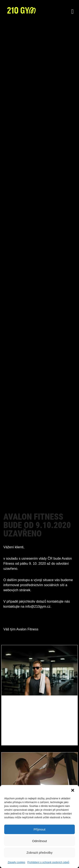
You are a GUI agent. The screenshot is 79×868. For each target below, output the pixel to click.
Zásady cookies (16, 862)
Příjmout (40, 829)
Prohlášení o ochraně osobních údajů (48, 862)
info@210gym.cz (38, 607)
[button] (73, 790)
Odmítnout (39, 841)
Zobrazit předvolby (39, 853)
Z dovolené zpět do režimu (37, 715)
